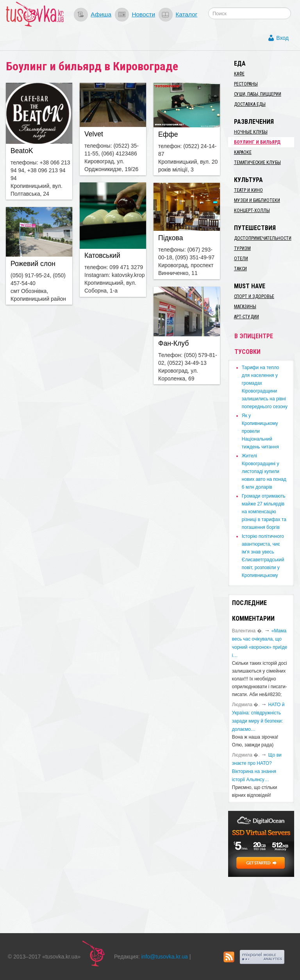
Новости (143, 14)
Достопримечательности (263, 238)
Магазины (245, 307)
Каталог (186, 14)
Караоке (243, 152)
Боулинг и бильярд (257, 142)
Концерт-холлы (252, 211)
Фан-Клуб (173, 343)
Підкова (171, 238)
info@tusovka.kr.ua (165, 957)
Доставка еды (250, 104)
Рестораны (246, 84)
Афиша (101, 14)
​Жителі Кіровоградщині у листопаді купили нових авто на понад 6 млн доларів (264, 471)
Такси (240, 269)
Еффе (168, 134)
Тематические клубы (257, 162)
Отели (241, 259)
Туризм (242, 248)
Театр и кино (248, 190)
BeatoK (22, 151)
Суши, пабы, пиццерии (258, 94)
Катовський (102, 255)
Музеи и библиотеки (257, 200)
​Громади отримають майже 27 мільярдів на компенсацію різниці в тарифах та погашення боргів (264, 512)
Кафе (239, 74)
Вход (282, 38)
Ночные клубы (251, 132)
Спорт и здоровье (254, 296)
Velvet (94, 134)
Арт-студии (246, 317)
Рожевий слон (33, 264)
